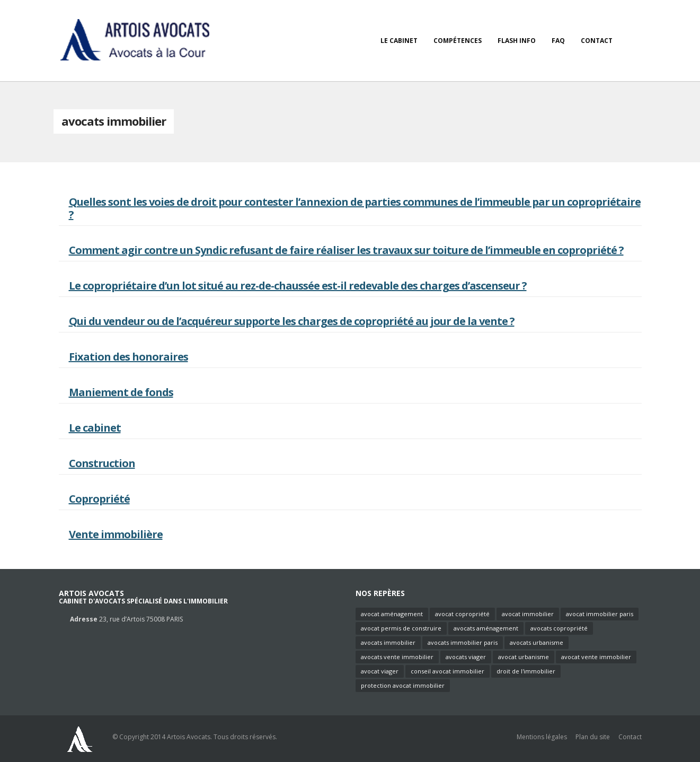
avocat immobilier (528, 614)
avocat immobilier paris (600, 614)
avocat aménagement (392, 614)
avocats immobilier (388, 642)
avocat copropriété (462, 614)
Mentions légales (542, 737)
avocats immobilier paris (463, 642)
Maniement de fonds (121, 392)
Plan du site (593, 737)
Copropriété (99, 499)
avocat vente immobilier (596, 657)
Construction (102, 463)
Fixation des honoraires (129, 357)
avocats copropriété (559, 628)
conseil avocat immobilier (448, 671)
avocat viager (380, 671)
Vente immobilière (116, 534)
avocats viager (466, 657)
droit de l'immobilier (526, 671)
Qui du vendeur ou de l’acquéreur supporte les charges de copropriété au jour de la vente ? (292, 321)
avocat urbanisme (524, 657)
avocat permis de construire (401, 628)
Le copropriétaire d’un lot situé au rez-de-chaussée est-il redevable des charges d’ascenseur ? (298, 286)
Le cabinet (95, 428)
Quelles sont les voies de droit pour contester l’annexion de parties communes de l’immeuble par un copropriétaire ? (355, 208)
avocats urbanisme (537, 642)
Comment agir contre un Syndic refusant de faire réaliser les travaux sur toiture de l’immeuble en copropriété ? (346, 250)
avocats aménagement (486, 628)
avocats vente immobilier (397, 657)
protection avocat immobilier (403, 685)
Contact (630, 737)
